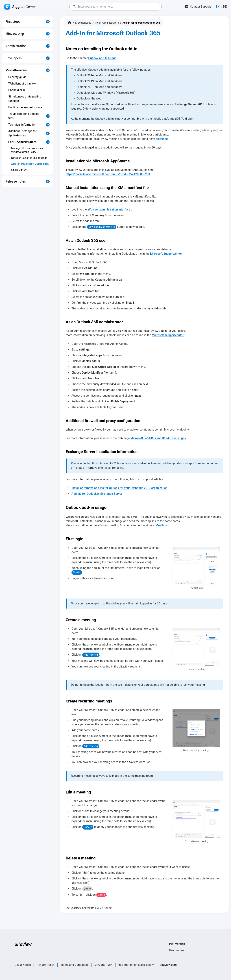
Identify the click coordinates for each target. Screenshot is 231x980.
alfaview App (15, 34)
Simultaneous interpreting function (25, 99)
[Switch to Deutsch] (225, 7)
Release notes (16, 181)
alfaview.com (168, 965)
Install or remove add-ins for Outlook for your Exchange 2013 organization (119, 488)
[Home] (69, 23)
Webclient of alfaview (22, 84)
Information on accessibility (136, 965)
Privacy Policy (46, 965)
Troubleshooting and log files (24, 116)
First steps (13, 22)
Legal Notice (23, 965)
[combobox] (115, 7)
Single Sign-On (19, 170)
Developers (14, 58)
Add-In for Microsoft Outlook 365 (30, 164)
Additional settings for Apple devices (22, 133)
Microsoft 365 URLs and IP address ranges (158, 438)
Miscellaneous (16, 70)
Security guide (17, 77)
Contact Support (200, 7)
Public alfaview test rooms (25, 107)
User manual (177, 950)
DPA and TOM (103, 965)
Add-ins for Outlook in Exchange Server (97, 494)
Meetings (162, 139)
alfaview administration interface (109, 209)
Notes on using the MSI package (29, 158)
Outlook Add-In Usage (102, 58)
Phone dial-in (17, 90)
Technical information (22, 125)
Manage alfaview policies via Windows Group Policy (27, 150)
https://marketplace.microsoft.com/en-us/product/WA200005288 (108, 174)
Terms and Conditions (74, 965)
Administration (16, 46)
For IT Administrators (22, 142)
